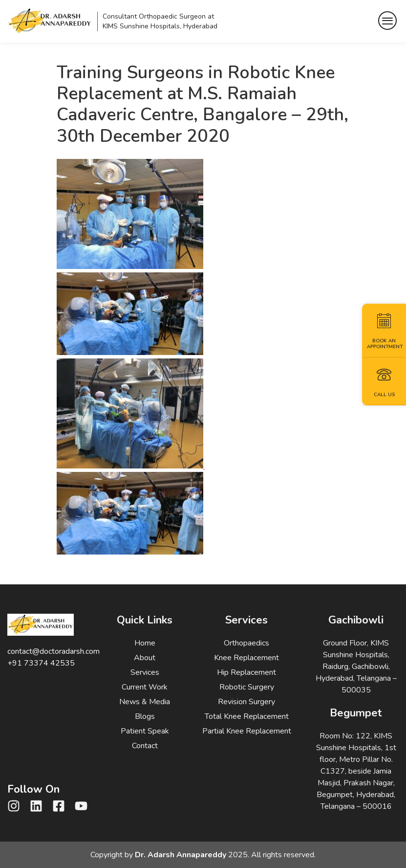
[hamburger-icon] (388, 21)
